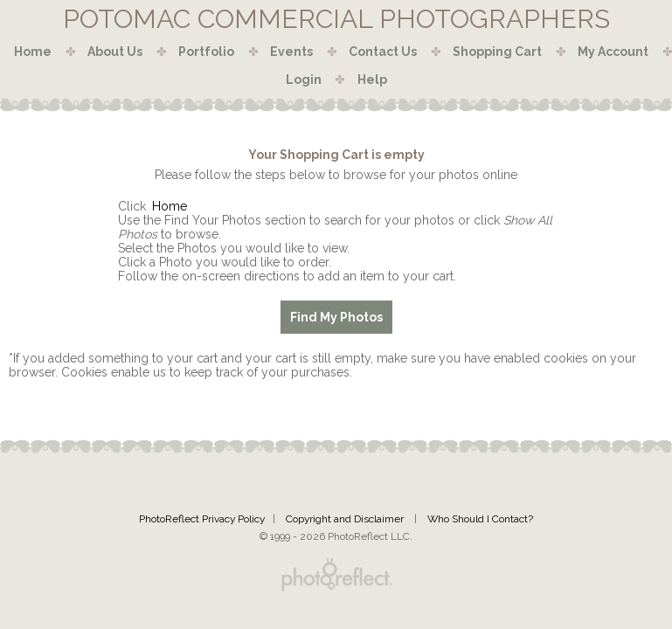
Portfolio (206, 52)
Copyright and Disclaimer (346, 519)
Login (304, 79)
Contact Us (383, 52)
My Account (613, 52)
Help (372, 79)
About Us (115, 52)
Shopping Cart (497, 52)
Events (291, 52)
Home (33, 52)
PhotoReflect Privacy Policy (202, 519)
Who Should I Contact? (480, 519)
